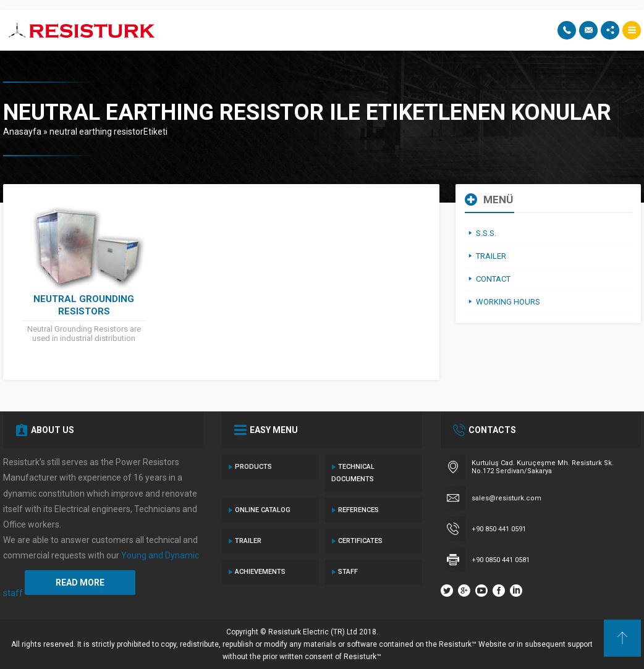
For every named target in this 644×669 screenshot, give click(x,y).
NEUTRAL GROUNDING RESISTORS (84, 305)
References (358, 510)
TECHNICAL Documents (353, 473)
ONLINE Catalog (263, 510)
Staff (348, 572)
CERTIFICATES (360, 541)
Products (253, 467)
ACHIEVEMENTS (260, 572)
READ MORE (80, 583)
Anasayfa (22, 132)
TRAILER (248, 541)
